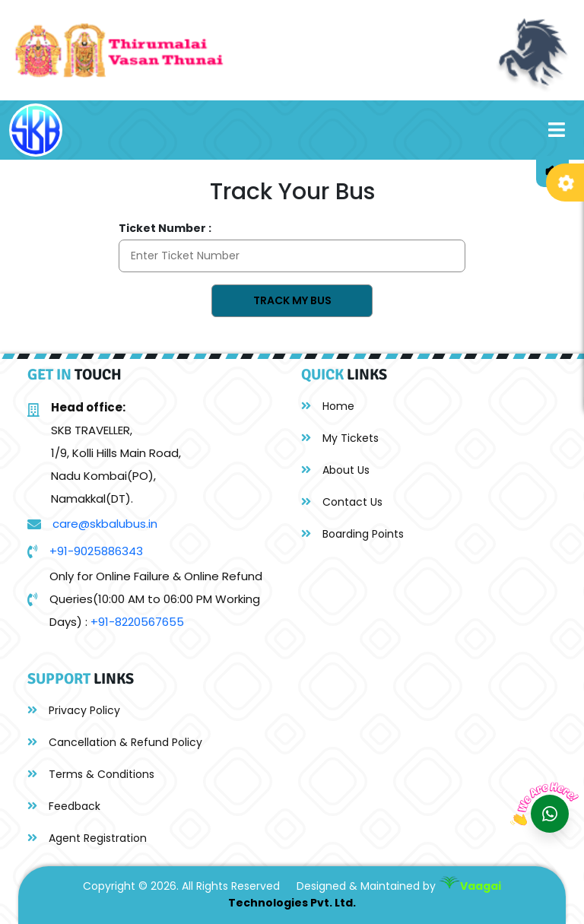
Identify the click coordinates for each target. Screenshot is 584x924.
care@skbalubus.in (105, 524)
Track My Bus (292, 300)
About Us (335, 470)
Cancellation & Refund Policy (115, 742)
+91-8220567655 (137, 622)
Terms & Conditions (91, 774)
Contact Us (342, 502)
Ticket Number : (165, 228)
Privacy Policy (74, 710)
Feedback (64, 806)
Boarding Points (352, 534)
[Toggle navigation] (557, 130)
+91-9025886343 (96, 551)
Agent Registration (87, 838)
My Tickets (340, 438)
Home (328, 406)
